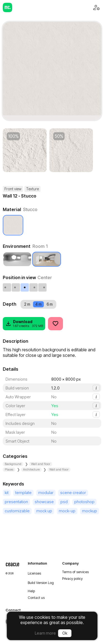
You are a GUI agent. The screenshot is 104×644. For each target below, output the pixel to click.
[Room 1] (47, 259)
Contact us (36, 598)
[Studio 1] (17, 259)
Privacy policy (72, 579)
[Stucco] (13, 225)
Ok (65, 633)
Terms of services (75, 572)
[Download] (24, 324)
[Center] (25, 287)
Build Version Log (41, 583)
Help (31, 591)
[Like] (55, 324)
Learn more (45, 633)
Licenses (34, 573)
